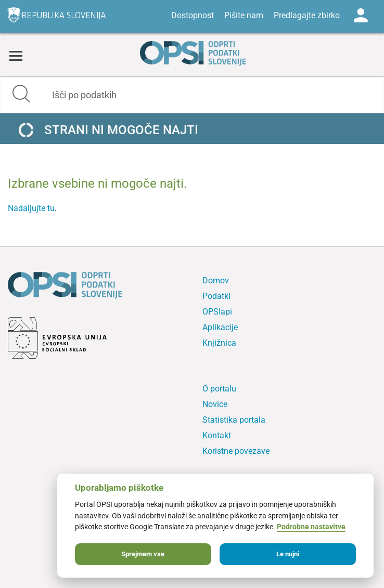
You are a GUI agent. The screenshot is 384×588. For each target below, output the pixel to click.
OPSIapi (217, 312)
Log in (361, 16)
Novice (215, 404)
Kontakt (217, 435)
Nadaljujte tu (31, 208)
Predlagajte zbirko (307, 15)
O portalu (219, 389)
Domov (216, 280)
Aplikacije (220, 327)
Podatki (216, 296)
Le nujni (288, 554)
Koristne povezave (236, 451)
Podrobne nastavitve (311, 527)
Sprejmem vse (143, 554)
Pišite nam (244, 15)
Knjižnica (219, 343)
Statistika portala (234, 420)
